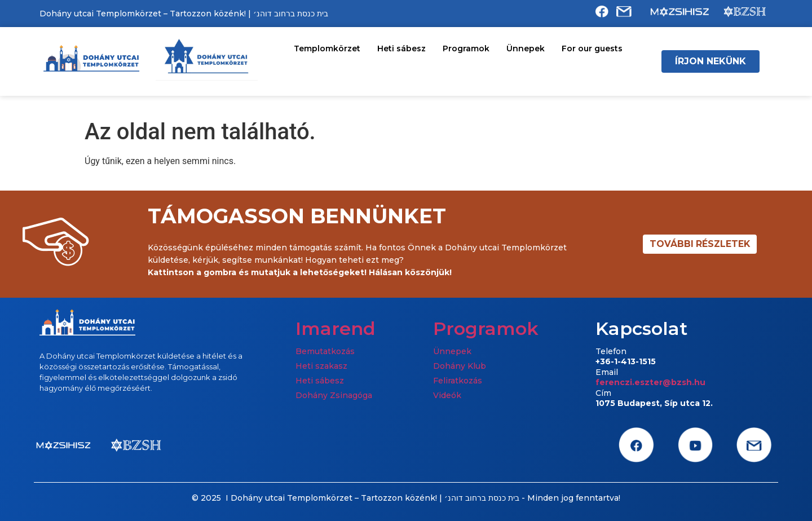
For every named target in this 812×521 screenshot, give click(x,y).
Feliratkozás (458, 381)
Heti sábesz (401, 48)
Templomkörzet (327, 48)
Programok (466, 48)
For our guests (592, 48)
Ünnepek (526, 48)
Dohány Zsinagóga (334, 395)
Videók (447, 395)
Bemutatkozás (325, 351)
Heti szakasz (321, 366)
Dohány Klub (460, 366)
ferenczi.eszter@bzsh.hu (650, 382)
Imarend (336, 328)
